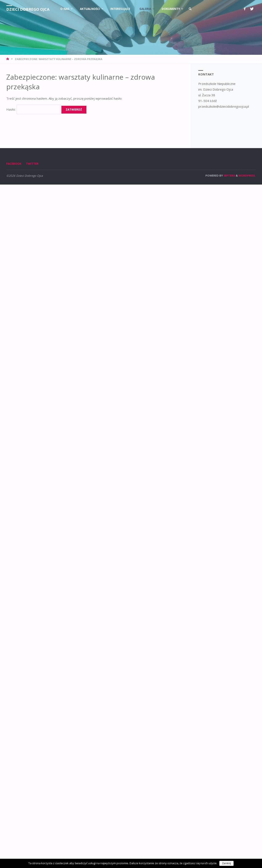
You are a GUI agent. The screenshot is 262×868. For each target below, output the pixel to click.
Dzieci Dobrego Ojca (28, 9)
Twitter (32, 164)
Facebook (14, 164)
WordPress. (247, 175)
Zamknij (226, 863)
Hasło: (33, 109)
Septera (229, 175)
